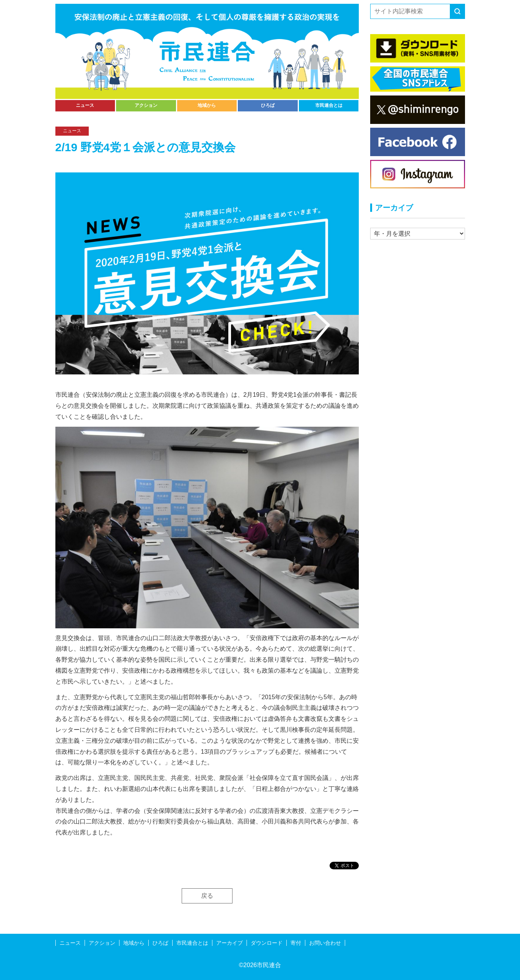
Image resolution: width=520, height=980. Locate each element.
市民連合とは (329, 105)
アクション (146, 105)
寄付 (296, 943)
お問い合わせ (325, 943)
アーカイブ (229, 943)
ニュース (85, 105)
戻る (207, 896)
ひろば (268, 105)
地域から (207, 105)
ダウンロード (267, 943)
